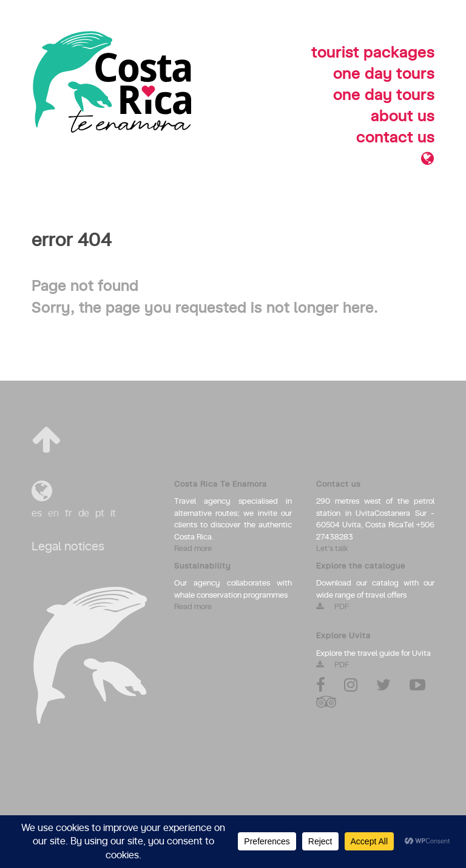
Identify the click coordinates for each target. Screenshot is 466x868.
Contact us (338, 485)
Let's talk (332, 549)
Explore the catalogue (361, 566)
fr (69, 513)
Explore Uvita (343, 636)
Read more (193, 549)
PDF (333, 607)
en (53, 513)
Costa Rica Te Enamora (221, 485)
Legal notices (68, 547)
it (113, 513)
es (37, 513)
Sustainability (202, 566)
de (84, 513)
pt (100, 513)
